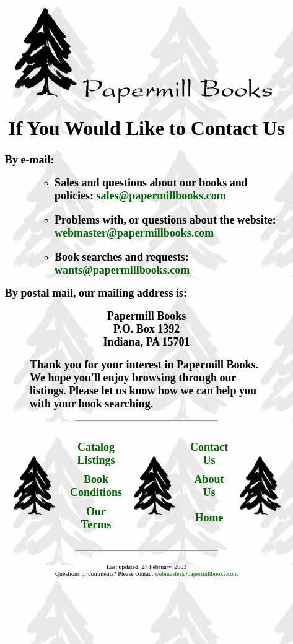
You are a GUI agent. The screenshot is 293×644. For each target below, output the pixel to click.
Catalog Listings (96, 454)
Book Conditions (96, 486)
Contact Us (209, 454)
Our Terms (96, 518)
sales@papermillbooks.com (161, 196)
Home (209, 518)
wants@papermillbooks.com (122, 270)
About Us (209, 486)
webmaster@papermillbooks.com (134, 233)
